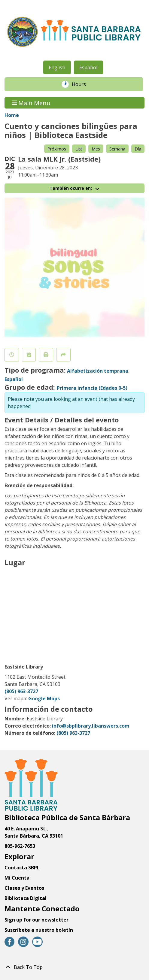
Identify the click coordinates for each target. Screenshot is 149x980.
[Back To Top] (74, 967)
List (79, 149)
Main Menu (31, 103)
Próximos (57, 149)
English (57, 67)
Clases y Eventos (24, 888)
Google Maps (44, 699)
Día (138, 149)
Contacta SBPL (22, 868)
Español (88, 67)
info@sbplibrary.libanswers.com (91, 726)
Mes (96, 149)
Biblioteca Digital (26, 898)
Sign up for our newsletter (36, 920)
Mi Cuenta (17, 878)
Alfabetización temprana (98, 371)
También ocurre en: (74, 188)
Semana (117, 149)
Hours (82, 84)
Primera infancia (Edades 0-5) (92, 388)
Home (12, 115)
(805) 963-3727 (21, 691)
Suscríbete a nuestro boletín (39, 930)
